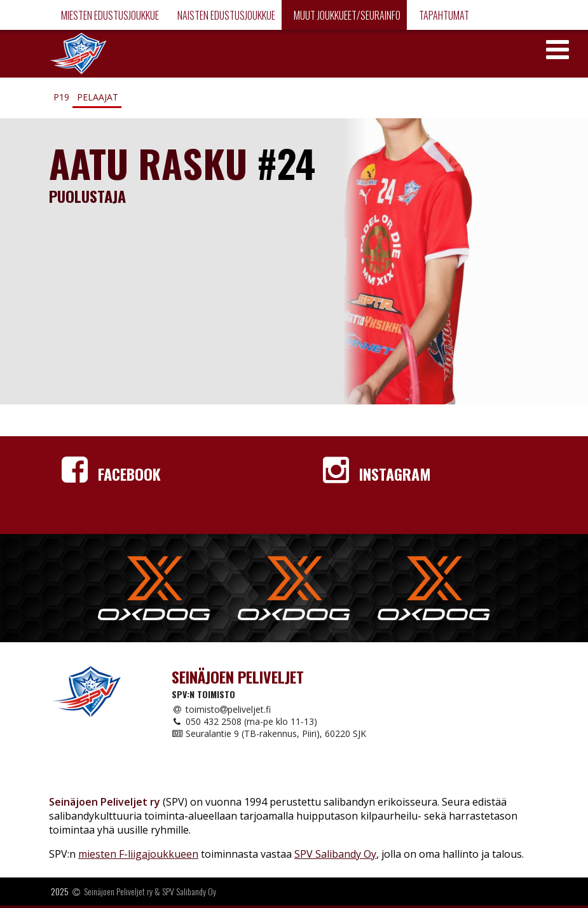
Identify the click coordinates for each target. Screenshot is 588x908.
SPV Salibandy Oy (335, 854)
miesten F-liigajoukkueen (138, 854)
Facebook (111, 474)
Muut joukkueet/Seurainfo (346, 15)
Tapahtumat (443, 15)
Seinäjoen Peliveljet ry (118, 891)
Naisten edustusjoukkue (225, 15)
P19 (61, 97)
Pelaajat (98, 97)
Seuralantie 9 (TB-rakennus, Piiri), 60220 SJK (269, 733)
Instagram (377, 474)
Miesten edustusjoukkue (109, 15)
